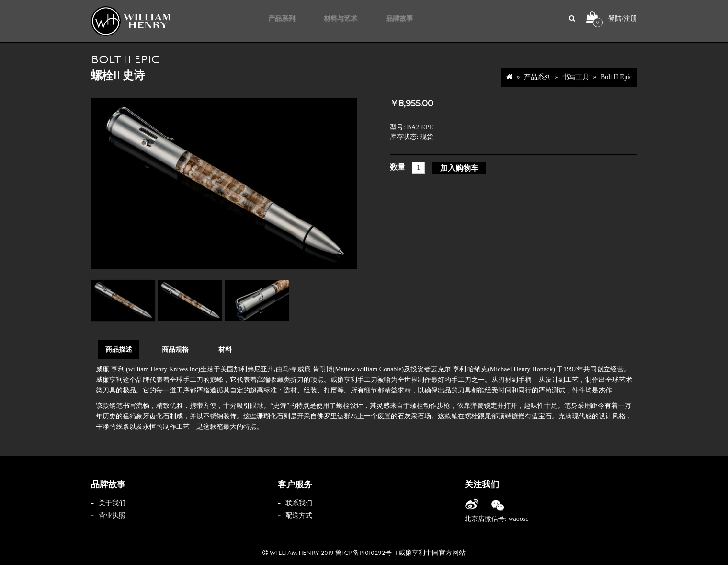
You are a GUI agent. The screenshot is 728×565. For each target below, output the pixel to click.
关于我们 (112, 503)
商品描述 (119, 350)
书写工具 (576, 77)
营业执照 (112, 515)
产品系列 (537, 77)
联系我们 (299, 503)
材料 (225, 350)
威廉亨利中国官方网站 (432, 553)
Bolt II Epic (616, 77)
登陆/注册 (623, 18)
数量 (398, 167)
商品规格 (175, 350)
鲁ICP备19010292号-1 (366, 553)
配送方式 (299, 515)
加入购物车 (459, 168)
